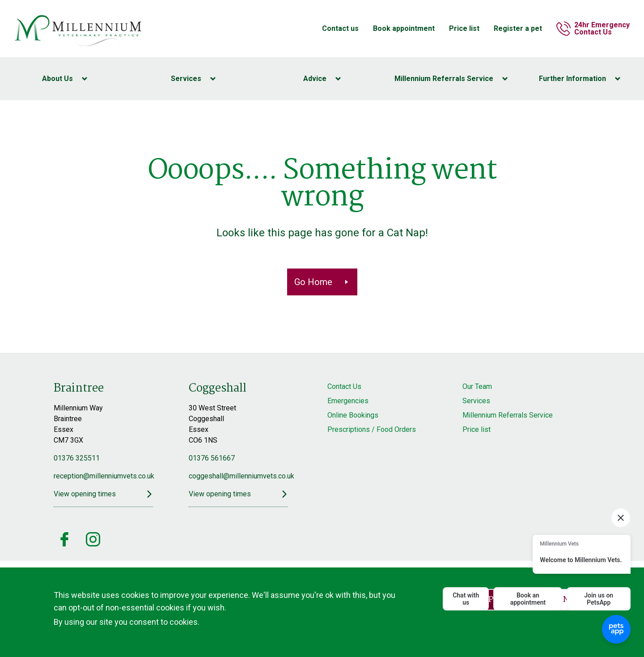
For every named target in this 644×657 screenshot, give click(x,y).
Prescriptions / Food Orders (372, 429)
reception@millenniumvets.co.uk (103, 476)
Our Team (477, 386)
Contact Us (344, 386)
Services (476, 401)
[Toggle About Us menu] (64, 79)
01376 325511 (77, 458)
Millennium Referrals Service (508, 415)
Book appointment (404, 28)
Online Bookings (353, 415)
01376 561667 (212, 458)
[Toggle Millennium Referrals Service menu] (451, 79)
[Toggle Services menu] (193, 79)
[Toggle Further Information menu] (580, 79)
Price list (464, 28)
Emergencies (348, 401)
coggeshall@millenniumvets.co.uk (238, 476)
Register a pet (518, 28)
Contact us (340, 28)
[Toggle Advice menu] (322, 79)
